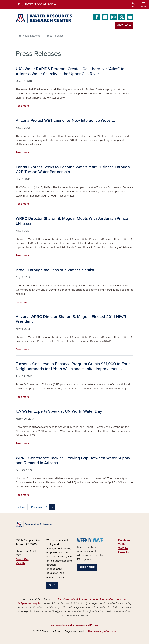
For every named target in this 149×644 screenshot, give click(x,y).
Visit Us (20, 563)
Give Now (124, 25)
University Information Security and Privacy (74, 625)
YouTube (123, 548)
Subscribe (87, 568)
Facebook (124, 540)
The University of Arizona (102, 631)
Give (52, 585)
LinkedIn (123, 552)
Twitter (122, 544)
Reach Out (22, 559)
